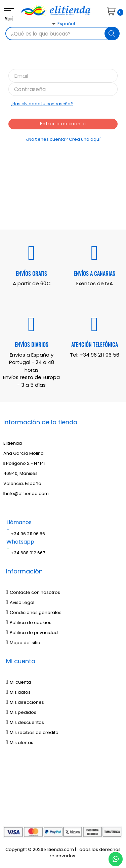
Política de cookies (29, 623)
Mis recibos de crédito (32, 732)
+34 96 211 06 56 (99, 355)
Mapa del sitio (23, 643)
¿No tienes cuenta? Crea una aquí (63, 139)
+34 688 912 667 (26, 553)
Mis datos (18, 692)
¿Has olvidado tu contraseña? (42, 104)
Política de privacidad (32, 633)
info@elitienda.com (26, 493)
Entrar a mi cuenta (63, 124)
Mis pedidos (21, 712)
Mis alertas (20, 742)
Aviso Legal (20, 602)
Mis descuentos (25, 722)
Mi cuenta (18, 682)
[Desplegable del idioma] (55, 36)
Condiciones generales (34, 612)
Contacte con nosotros (33, 592)
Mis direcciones (25, 702)
